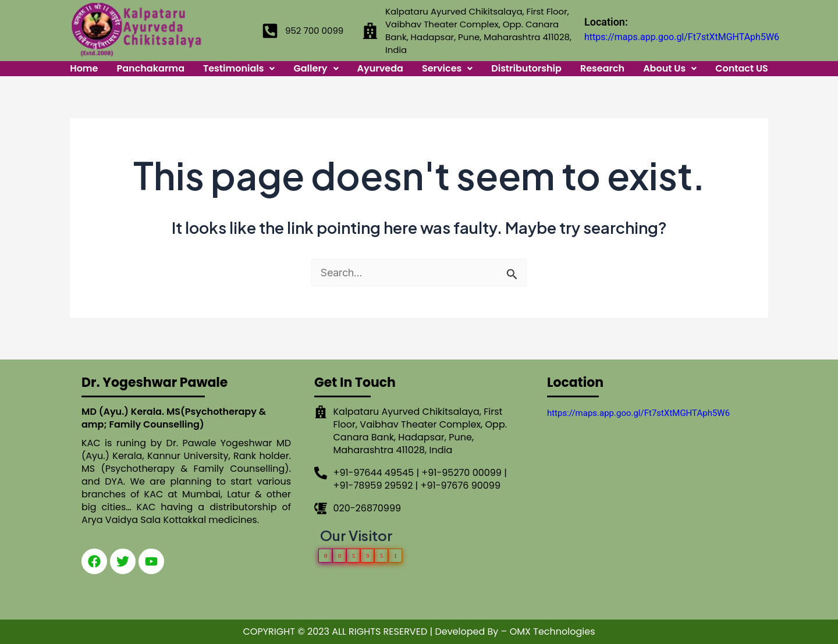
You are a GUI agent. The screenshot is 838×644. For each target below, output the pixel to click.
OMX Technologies (553, 631)
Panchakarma (151, 69)
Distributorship (526, 69)
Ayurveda (380, 69)
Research (602, 69)
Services (447, 69)
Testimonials (239, 69)
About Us (670, 69)
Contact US (742, 69)
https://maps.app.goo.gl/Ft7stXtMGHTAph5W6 (682, 37)
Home (84, 69)
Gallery (316, 69)
